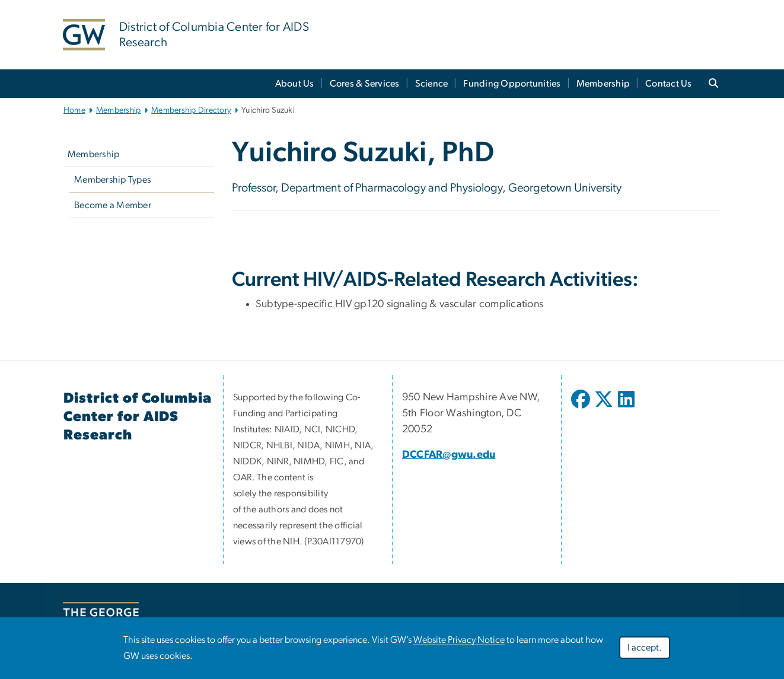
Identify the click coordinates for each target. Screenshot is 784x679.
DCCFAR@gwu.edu (449, 455)
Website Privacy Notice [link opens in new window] (459, 640)
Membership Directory (191, 110)
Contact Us (669, 84)
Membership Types (112, 180)
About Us (295, 84)
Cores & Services (365, 84)
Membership (603, 84)
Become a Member (113, 205)
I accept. (645, 648)
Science (432, 84)
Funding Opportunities (512, 84)
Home (74, 110)
